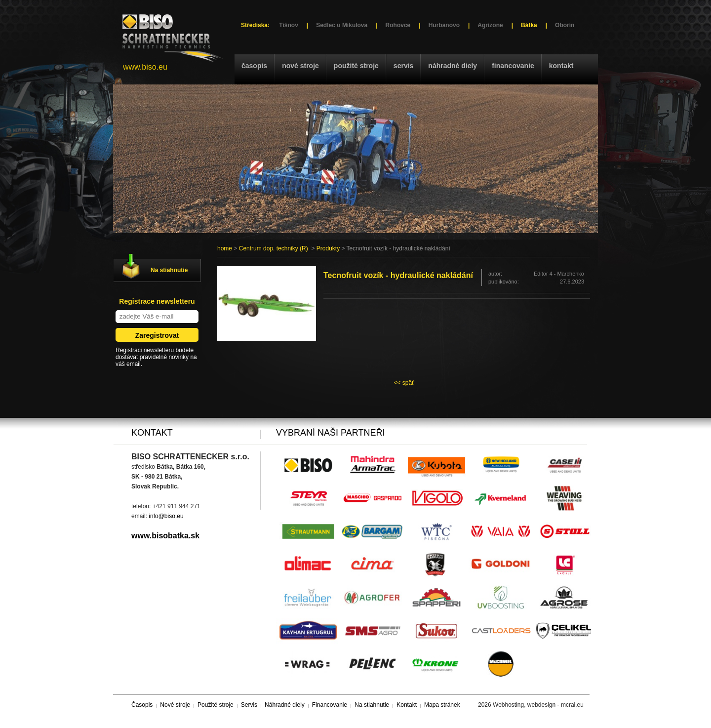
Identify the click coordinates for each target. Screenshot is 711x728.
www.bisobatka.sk (165, 536)
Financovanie (513, 66)
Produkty (328, 248)
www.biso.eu (145, 67)
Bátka (529, 25)
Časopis (254, 66)
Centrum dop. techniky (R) (274, 248)
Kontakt (561, 66)
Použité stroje (356, 66)
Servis (403, 66)
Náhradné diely (453, 66)
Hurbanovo (444, 25)
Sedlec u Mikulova (342, 25)
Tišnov (288, 25)
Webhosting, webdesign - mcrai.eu (538, 705)
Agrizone (490, 25)
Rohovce (398, 25)
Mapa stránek (442, 705)
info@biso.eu (166, 516)
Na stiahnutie (169, 270)
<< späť (404, 383)
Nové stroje (300, 66)
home (225, 248)
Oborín (565, 25)
